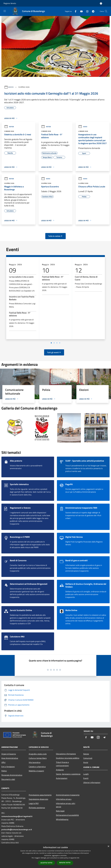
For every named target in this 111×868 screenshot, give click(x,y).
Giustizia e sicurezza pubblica (68, 758)
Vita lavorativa (35, 762)
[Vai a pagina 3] (57, 343)
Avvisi (11, 87)
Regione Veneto (10, 3)
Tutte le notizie (55, 236)
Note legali (60, 811)
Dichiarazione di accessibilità (67, 815)
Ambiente (60, 770)
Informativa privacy (64, 799)
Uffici (3, 762)
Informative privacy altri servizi (66, 805)
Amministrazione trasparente (68, 795)
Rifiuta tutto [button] (65, 863)
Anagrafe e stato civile (38, 754)
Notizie (9, 127)
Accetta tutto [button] (46, 863)
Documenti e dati (8, 779)
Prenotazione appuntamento (40, 795)
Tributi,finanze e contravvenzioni (62, 764)
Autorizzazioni (62, 778)
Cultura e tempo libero (38, 758)
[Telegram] (92, 11)
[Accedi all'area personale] (101, 3)
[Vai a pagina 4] (60, 343)
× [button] (108, 846)
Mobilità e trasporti (36, 771)
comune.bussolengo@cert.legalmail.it (17, 816)
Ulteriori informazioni (92, 782)
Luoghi (86, 774)
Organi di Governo (9, 754)
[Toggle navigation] (5, 11)
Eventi (86, 778)
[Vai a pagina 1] (51, 343)
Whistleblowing (62, 819)
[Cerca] (106, 11)
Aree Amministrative (10, 758)
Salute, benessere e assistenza (68, 774)
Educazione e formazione (66, 754)
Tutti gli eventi (54, 352)
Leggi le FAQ (34, 803)
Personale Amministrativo (12, 775)
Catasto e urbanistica (37, 767)
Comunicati (88, 758)
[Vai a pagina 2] (54, 343)
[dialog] (55, 856)
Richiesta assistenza (37, 808)
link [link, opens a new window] (78, 858)
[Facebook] (75, 11)
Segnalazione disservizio (38, 799)
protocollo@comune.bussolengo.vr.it (17, 829)
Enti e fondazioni (8, 767)
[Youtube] (80, 11)
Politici (4, 771)
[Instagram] (86, 11)
